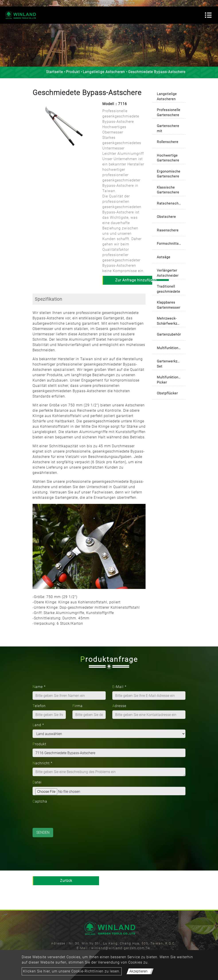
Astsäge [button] (164, 257)
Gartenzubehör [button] (169, 334)
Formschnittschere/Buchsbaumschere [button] (171, 244)
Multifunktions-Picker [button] (169, 380)
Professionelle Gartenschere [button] (169, 112)
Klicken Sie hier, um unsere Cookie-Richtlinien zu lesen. (72, 971)
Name (39, 687)
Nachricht (43, 763)
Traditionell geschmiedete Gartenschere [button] (168, 290)
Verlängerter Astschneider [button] (168, 273)
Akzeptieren (138, 971)
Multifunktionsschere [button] (171, 348)
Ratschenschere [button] (170, 203)
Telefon (39, 706)
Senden (43, 832)
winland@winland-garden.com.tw (121, 948)
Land (38, 725)
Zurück (66, 881)
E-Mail (119, 687)
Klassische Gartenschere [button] (168, 190)
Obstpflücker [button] (167, 393)
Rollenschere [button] (168, 142)
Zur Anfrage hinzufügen (136, 280)
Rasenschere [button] (168, 230)
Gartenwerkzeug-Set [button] (171, 364)
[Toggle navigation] (208, 15)
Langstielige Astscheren (104, 72)
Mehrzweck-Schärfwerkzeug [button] (170, 321)
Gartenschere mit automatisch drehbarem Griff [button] (168, 129)
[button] (35, 129)
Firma (78, 706)
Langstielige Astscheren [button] (167, 96)
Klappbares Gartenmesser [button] (169, 305)
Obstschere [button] (166, 217)
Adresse (119, 706)
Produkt (73, 72)
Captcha (40, 801)
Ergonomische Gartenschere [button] (169, 174)
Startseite (54, 72)
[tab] (169, 95)
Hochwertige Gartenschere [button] (168, 158)
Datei (37, 782)
